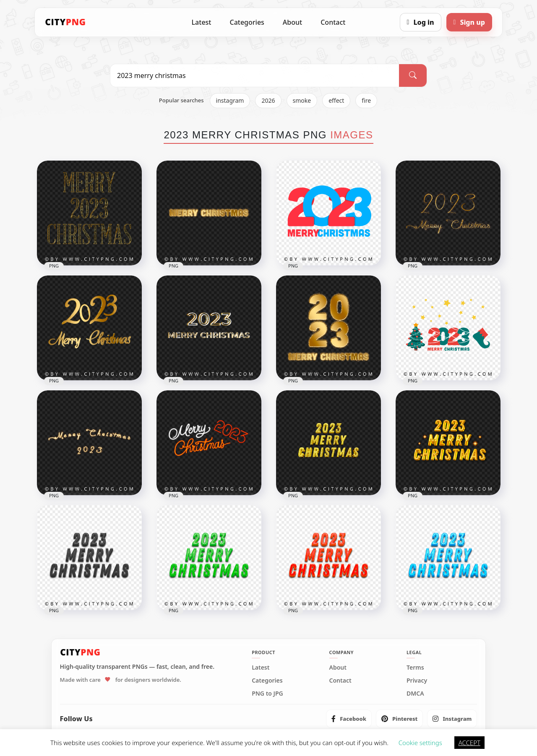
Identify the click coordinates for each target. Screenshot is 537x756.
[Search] (413, 75)
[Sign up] (469, 22)
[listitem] (349, 719)
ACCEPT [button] (469, 743)
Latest (202, 22)
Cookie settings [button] (420, 743)
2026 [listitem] (268, 100)
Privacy (417, 681)
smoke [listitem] (302, 100)
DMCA (415, 694)
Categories (247, 22)
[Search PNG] (255, 75)
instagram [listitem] (230, 100)
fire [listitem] (366, 100)
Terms (415, 668)
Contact (333, 22)
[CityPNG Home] (65, 22)
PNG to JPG (267, 694)
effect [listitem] (336, 100)
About (292, 22)
